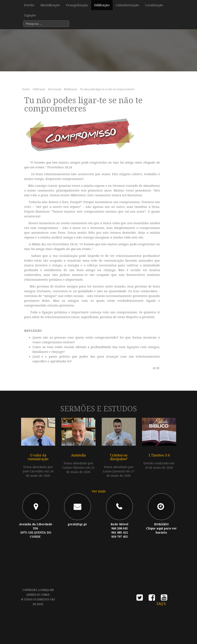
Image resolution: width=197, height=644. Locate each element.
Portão (29, 5)
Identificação (50, 5)
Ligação (30, 16)
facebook (152, 599)
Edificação (102, 5)
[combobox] (46, 24)
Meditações (70, 89)
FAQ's (161, 604)
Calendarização (127, 5)
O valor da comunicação (38, 457)
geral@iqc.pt (77, 524)
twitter (140, 599)
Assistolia (78, 455)
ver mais (99, 491)
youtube (164, 599)
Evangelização (77, 5)
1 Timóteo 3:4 (159, 455)
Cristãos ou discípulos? (119, 457)
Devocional (55, 89)
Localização (154, 5)
